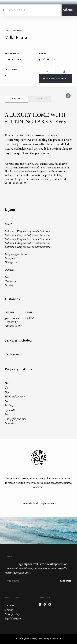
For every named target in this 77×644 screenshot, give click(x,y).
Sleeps (42, 54)
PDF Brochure (64, 71)
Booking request (55, 79)
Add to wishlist (47, 71)
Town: (29, 312)
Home (7, 31)
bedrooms (11, 70)
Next (68, 96)
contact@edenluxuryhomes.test (39, 503)
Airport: (10, 312)
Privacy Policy (12, 614)
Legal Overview (13, 619)
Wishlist (65, 9)
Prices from (12, 54)
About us (9, 605)
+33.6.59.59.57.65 (59, 9)
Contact (53, 9)
